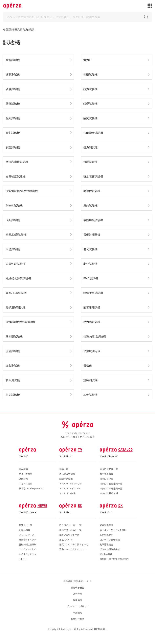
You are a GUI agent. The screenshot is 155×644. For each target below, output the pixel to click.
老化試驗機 (90, 249)
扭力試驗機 (13, 395)
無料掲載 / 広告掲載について (77, 581)
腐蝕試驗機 (90, 205)
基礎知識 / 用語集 (28, 544)
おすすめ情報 (106, 474)
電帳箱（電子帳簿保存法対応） (115, 559)
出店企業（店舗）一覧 (70, 530)
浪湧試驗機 (13, 249)
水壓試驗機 (90, 162)
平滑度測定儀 (92, 351)
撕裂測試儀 (13, 366)
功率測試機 (13, 380)
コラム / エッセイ (28, 549)
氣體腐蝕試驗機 (93, 220)
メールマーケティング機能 (113, 530)
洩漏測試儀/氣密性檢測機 (22, 191)
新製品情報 (25, 530)
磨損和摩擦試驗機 (17, 162)
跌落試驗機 (13, 104)
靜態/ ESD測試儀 (16, 293)
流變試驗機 (13, 351)
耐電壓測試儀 (92, 307)
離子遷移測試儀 (16, 307)
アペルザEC (65, 512)
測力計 (88, 60)
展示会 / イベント (28, 539)
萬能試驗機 (13, 60)
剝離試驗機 (13, 147)
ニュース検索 (26, 484)
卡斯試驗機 (13, 220)
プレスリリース (27, 535)
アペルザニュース (28, 512)
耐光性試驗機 (14, 205)
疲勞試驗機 (90, 118)
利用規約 (77, 612)
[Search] (77, 17)
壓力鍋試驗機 (92, 322)
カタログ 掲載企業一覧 (111, 484)
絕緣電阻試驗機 (93, 293)
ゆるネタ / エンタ (28, 554)
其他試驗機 (90, 395)
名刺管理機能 (106, 535)
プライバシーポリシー (77, 606)
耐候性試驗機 (92, 191)
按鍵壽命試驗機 (93, 133)
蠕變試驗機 (90, 104)
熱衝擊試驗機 (14, 336)
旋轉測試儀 (90, 380)
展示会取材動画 (67, 474)
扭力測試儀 (90, 147)
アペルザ (23, 456)
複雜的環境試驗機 (95, 336)
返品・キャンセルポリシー (73, 549)
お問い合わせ (77, 619)
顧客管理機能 (106, 525)
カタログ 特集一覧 (109, 469)
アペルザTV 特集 (68, 493)
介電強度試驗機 (16, 176)
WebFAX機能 (106, 554)
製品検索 (23, 469)
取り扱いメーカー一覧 (70, 525)
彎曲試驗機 (13, 133)
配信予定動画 (66, 479)
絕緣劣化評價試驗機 (18, 278)
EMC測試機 (91, 278)
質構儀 (88, 366)
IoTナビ (23, 559)
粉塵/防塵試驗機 (16, 235)
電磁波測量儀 (92, 235)
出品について (66, 539)
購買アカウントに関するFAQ (74, 544)
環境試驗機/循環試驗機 (20, 322)
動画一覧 (64, 469)
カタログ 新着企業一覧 (111, 488)
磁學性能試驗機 (16, 264)
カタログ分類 (106, 479)
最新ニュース (26, 525)
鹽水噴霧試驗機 (93, 176)
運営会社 (77, 594)
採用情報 (77, 600)
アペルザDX (106, 512)
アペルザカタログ (109, 456)
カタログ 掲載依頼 (109, 493)
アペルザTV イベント (70, 488)
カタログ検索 (26, 474)
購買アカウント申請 (69, 535)
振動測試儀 (13, 74)
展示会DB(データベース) (31, 488)
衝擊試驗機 (90, 74)
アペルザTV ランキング (71, 484)
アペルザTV (65, 456)
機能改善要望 (77, 587)
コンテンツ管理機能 (110, 539)
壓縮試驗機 (13, 118)
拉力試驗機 (90, 89)
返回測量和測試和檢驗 (20, 30)
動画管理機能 (106, 544)
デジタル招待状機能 (110, 549)
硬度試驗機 (13, 89)
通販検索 (23, 479)
